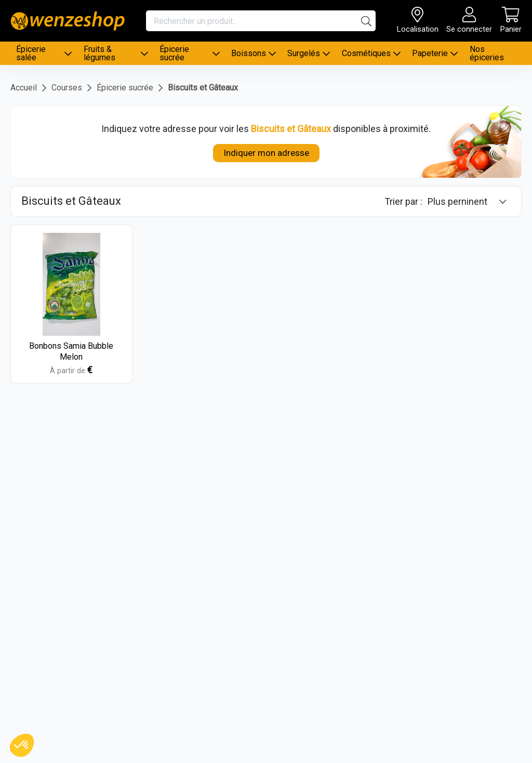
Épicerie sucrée (125, 88)
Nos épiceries (487, 53)
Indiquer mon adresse (266, 153)
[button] (22, 745)
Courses (67, 88)
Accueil (24, 88)
